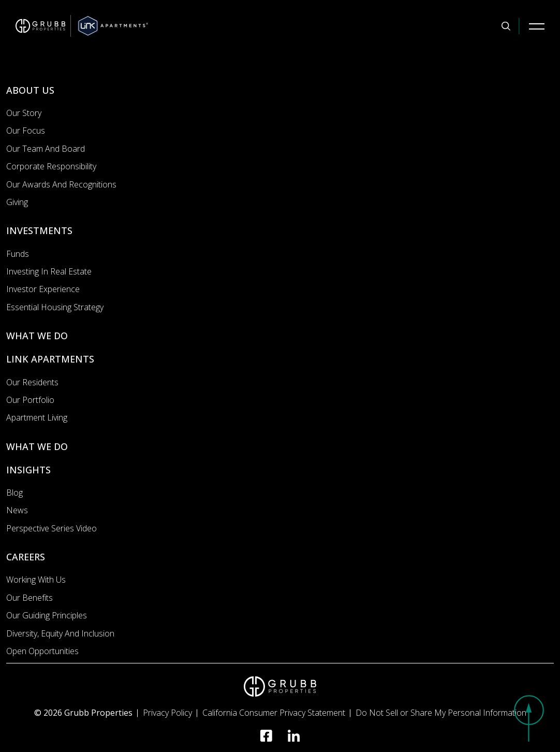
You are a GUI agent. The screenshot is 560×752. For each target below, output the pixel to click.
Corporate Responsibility (51, 166)
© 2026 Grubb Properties (83, 713)
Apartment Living (37, 417)
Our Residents (32, 382)
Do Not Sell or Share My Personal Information (441, 713)
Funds (18, 254)
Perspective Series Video (51, 528)
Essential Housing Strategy (55, 307)
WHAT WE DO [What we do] (37, 336)
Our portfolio (30, 400)
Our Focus (26, 131)
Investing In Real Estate (49, 271)
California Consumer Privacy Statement (274, 713)
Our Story (24, 113)
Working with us (36, 580)
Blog (14, 493)
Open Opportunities (42, 651)
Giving (17, 202)
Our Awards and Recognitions (61, 184)
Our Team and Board (46, 149)
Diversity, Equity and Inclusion (60, 633)
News (17, 510)
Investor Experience (43, 289)
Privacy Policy (167, 713)
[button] (529, 718)
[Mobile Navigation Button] (537, 26)
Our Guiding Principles (47, 615)
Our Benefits (30, 598)
